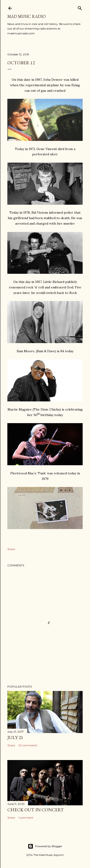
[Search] (80, 7)
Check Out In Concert (36, 810)
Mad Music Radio (27, 16)
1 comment (26, 818)
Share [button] (11, 549)
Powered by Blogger (45, 846)
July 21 (15, 737)
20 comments (28, 745)
